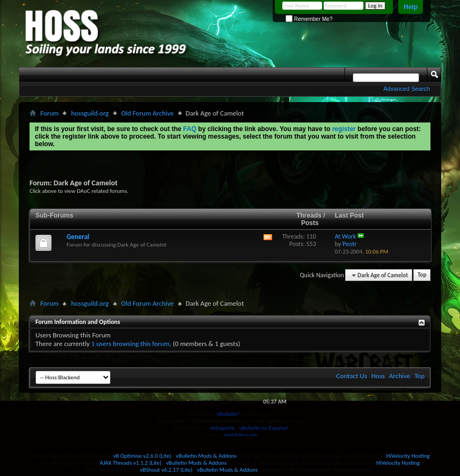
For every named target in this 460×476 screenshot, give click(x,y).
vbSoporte (222, 428)
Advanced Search (407, 89)
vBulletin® (228, 414)
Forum (49, 113)
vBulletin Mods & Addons (206, 456)
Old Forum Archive (148, 113)
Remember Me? (309, 19)
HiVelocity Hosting (408, 456)
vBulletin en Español (264, 428)
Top (422, 275)
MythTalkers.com (240, 434)
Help (411, 7)
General (78, 237)
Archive (400, 376)
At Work (346, 236)
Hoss (378, 376)
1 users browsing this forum (130, 344)
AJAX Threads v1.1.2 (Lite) (131, 463)
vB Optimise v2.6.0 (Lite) (143, 456)
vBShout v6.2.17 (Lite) (166, 470)
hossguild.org (90, 113)
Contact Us (352, 376)
